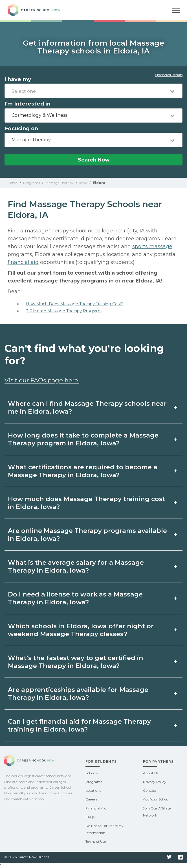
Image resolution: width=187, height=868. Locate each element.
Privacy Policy (155, 782)
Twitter (169, 857)
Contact (150, 790)
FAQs (90, 817)
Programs (94, 782)
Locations (93, 790)
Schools (92, 773)
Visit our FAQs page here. (42, 380)
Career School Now (39, 10)
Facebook (181, 857)
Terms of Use (96, 841)
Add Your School (156, 799)
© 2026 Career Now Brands (27, 857)
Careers (92, 799)
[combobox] (93, 91)
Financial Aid (96, 808)
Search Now (94, 160)
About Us (151, 773)
